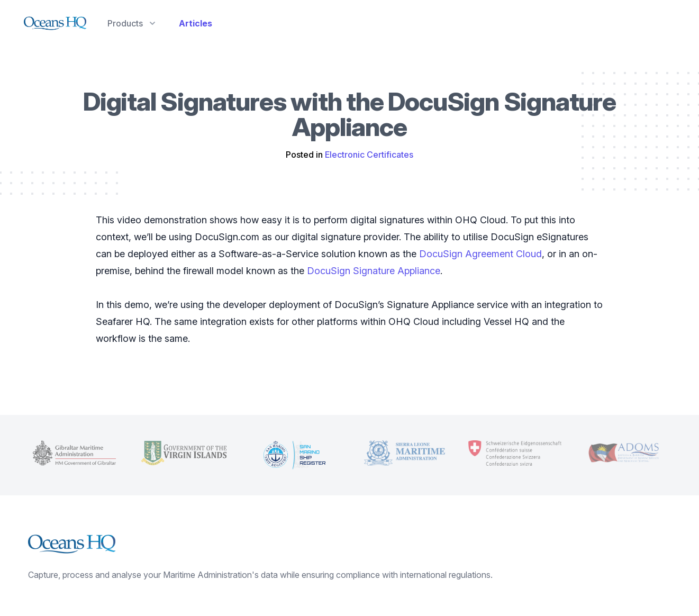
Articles (196, 23)
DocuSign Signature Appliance (374, 271)
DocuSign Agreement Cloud (480, 254)
